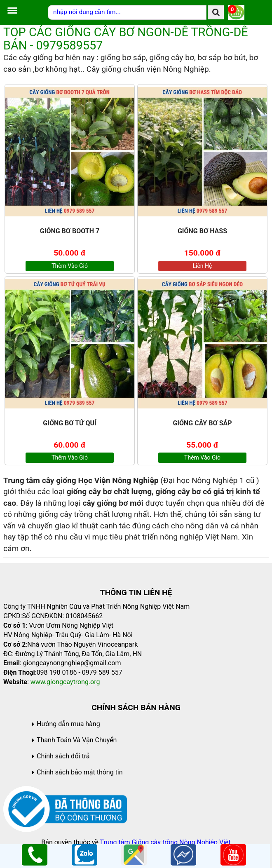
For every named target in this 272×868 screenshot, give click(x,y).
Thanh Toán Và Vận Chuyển (77, 740)
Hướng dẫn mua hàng (68, 724)
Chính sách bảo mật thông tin (80, 772)
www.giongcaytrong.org (65, 682)
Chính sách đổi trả (63, 756)
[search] (216, 12)
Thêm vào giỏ (70, 266)
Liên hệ (203, 266)
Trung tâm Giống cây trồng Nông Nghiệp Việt (165, 842)
